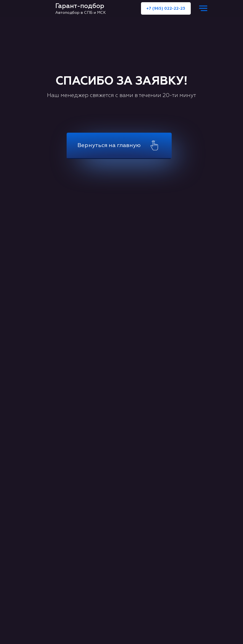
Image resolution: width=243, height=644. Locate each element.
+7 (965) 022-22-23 (166, 8)
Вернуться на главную (109, 145)
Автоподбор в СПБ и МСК (81, 13)
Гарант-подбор (80, 6)
